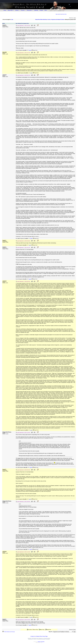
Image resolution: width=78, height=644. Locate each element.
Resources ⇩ (30, 10)
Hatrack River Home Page (42, 636)
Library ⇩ (17, 10)
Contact (41, 10)
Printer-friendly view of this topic (8, 632)
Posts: (17, 50)
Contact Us (33, 636)
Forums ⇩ (23, 10)
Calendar (36, 10)
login (56, 14)
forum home (64, 14)
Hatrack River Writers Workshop (41, 20)
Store (46, 10)
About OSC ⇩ (11, 10)
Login (12, 20)
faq (61, 14)
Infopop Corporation (41, 642)
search (59, 14)
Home (5, 10)
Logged (30, 50)
